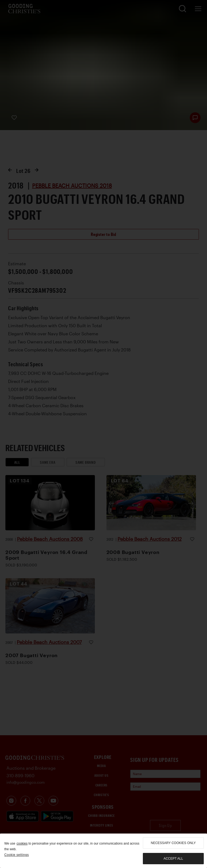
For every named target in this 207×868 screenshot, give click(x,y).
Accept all (173, 859)
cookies (22, 843)
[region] (103, 851)
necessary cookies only (173, 843)
